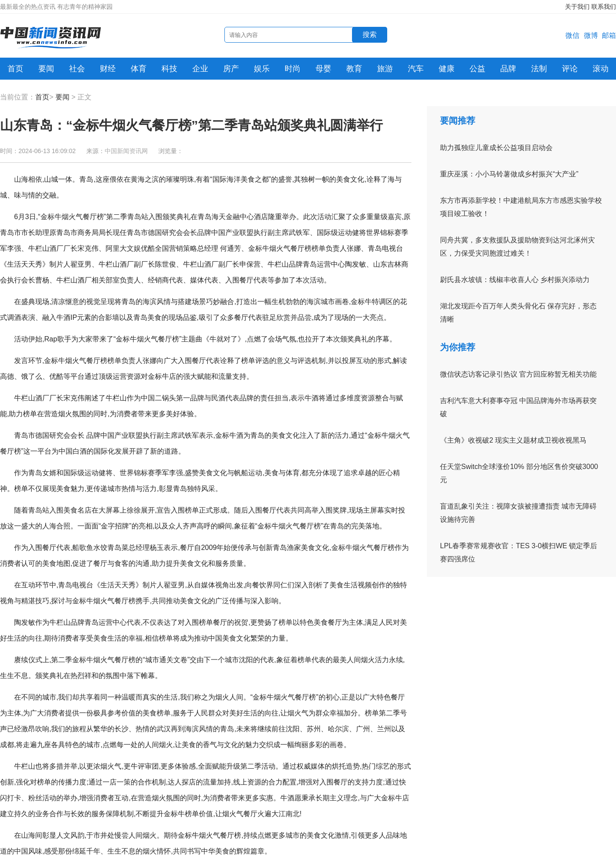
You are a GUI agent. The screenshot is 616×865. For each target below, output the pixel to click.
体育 (139, 69)
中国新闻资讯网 (126, 151)
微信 (572, 35)
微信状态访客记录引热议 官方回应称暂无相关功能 (518, 374)
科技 (169, 69)
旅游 (385, 69)
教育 (354, 69)
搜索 (370, 35)
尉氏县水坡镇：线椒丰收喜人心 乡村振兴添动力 (515, 280)
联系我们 (604, 7)
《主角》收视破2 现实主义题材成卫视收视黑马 (513, 440)
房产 (231, 69)
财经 (108, 69)
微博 (591, 35)
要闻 (46, 69)
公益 (477, 69)
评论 (570, 69)
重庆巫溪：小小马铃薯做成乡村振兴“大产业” (509, 174)
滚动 (601, 69)
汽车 (416, 69)
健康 (447, 69)
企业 (200, 69)
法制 (539, 69)
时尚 (293, 69)
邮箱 (609, 35)
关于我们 (577, 7)
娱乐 (262, 69)
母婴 (323, 69)
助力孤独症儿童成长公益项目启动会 (496, 148)
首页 (15, 69)
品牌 (508, 69)
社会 (77, 69)
